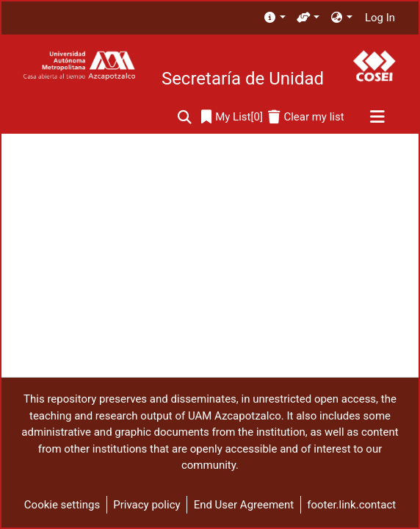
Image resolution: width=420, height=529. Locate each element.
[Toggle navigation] (377, 118)
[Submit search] (185, 117)
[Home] (79, 66)
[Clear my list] (306, 117)
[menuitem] (274, 18)
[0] (232, 117)
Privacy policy (146, 505)
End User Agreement (244, 505)
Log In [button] (381, 18)
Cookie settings (62, 505)
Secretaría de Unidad (243, 79)
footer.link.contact (351, 505)
